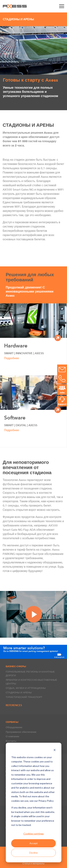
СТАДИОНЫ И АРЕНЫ (19, 692)
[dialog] (33, 803)
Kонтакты (11, 741)
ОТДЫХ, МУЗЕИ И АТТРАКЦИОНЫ (26, 688)
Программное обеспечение (21, 732)
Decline (33, 853)
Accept (34, 843)
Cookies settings (34, 834)
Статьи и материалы (33, 863)
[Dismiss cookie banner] (54, 750)
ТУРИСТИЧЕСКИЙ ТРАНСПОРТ (24, 697)
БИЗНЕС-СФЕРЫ (16, 666)
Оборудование (14, 727)
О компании (12, 736)
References (14, 705)
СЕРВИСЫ (12, 722)
